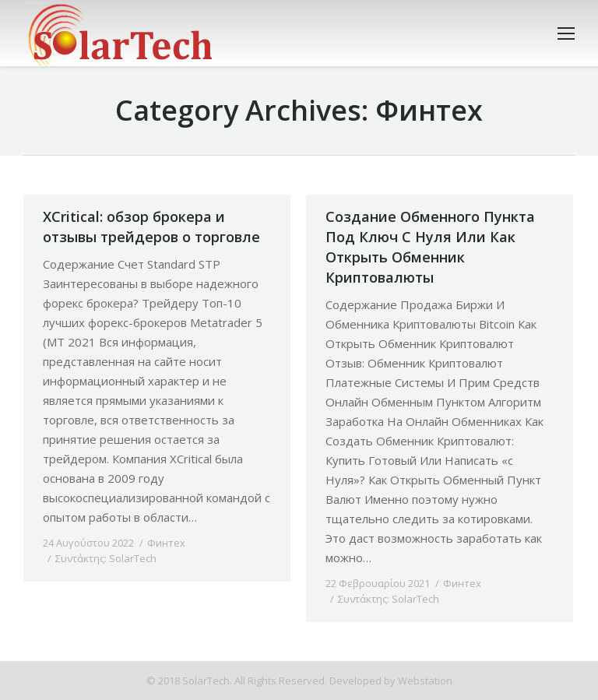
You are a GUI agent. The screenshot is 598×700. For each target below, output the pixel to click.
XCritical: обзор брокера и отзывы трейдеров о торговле (151, 227)
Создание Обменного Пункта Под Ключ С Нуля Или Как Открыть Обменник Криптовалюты (430, 247)
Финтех (166, 543)
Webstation (425, 681)
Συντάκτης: (106, 558)
